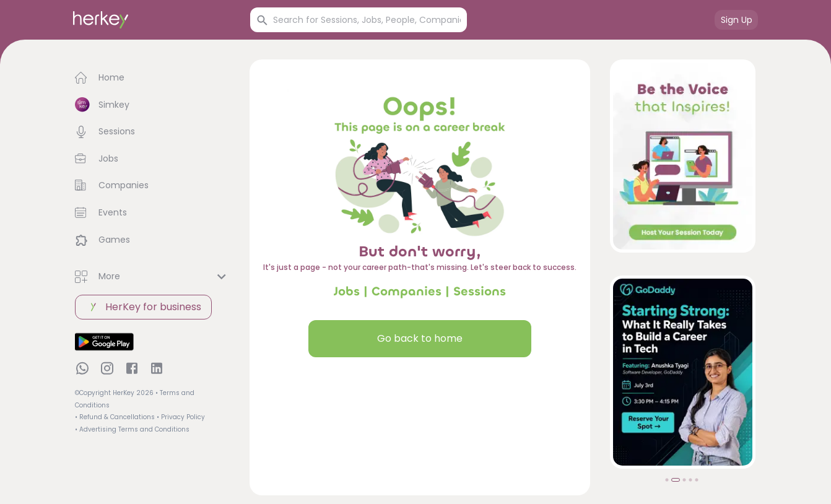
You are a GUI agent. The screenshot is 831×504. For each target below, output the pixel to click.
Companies (407, 291)
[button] (152, 78)
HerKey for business (143, 307)
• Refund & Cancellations (115, 417)
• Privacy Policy (181, 417)
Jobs (347, 291)
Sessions (480, 291)
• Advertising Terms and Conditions (132, 429)
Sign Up (737, 20)
